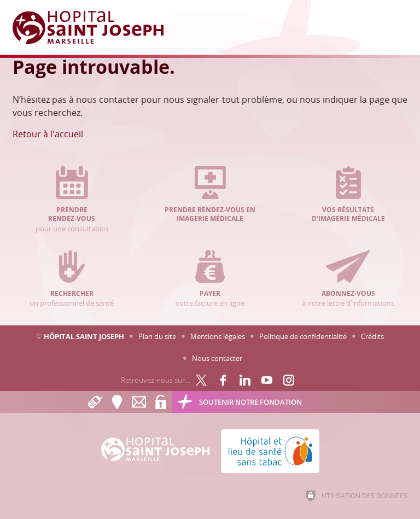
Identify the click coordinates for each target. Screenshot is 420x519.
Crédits (372, 336)
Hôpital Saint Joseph (84, 336)
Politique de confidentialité (303, 336)
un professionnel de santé (72, 279)
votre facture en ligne (210, 279)
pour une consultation (72, 200)
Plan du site (157, 336)
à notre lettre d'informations (348, 279)
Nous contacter (217, 358)
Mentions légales (218, 336)
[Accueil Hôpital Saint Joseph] (95, 27)
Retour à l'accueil (48, 134)
